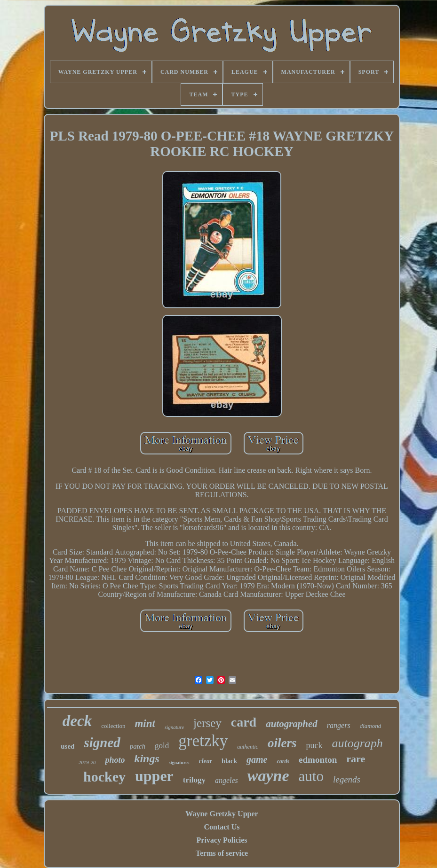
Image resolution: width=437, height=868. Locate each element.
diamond (371, 726)
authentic (248, 747)
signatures (179, 762)
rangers (339, 725)
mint (145, 723)
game (257, 759)
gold (162, 746)
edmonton (318, 760)
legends (347, 779)
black (229, 761)
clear (206, 761)
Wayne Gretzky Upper (222, 814)
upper (154, 776)
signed (102, 743)
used (68, 746)
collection (113, 726)
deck (77, 721)
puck (314, 745)
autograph (357, 743)
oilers (282, 743)
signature (174, 727)
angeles (226, 780)
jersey (207, 723)
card (244, 722)
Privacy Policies (222, 840)
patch (138, 746)
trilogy (194, 780)
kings (147, 759)
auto (311, 776)
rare (356, 759)
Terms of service (222, 853)
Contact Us (222, 827)
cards (283, 761)
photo (115, 760)
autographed (292, 724)
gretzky (203, 741)
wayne (268, 776)
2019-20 (87, 762)
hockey (104, 777)
